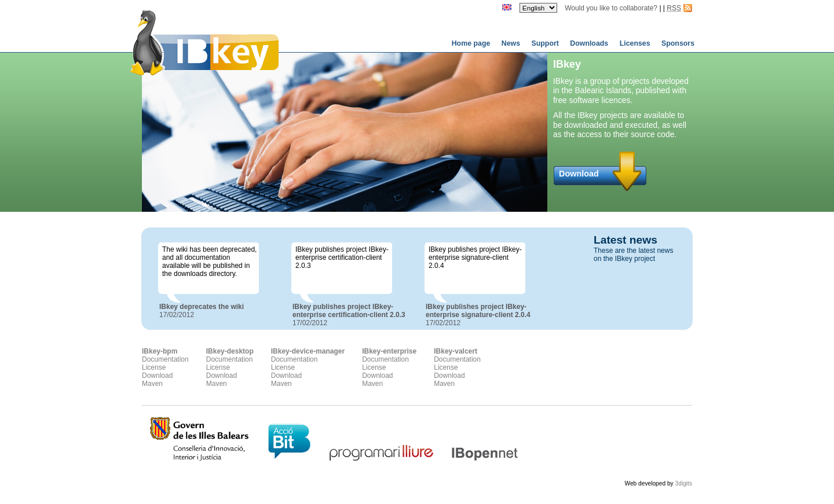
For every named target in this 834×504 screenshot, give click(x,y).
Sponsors (678, 43)
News (512, 43)
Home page (472, 43)
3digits (684, 483)
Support (546, 43)
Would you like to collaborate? (611, 8)
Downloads (590, 43)
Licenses (636, 43)
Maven (152, 384)
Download (579, 174)
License (154, 367)
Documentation (165, 359)
